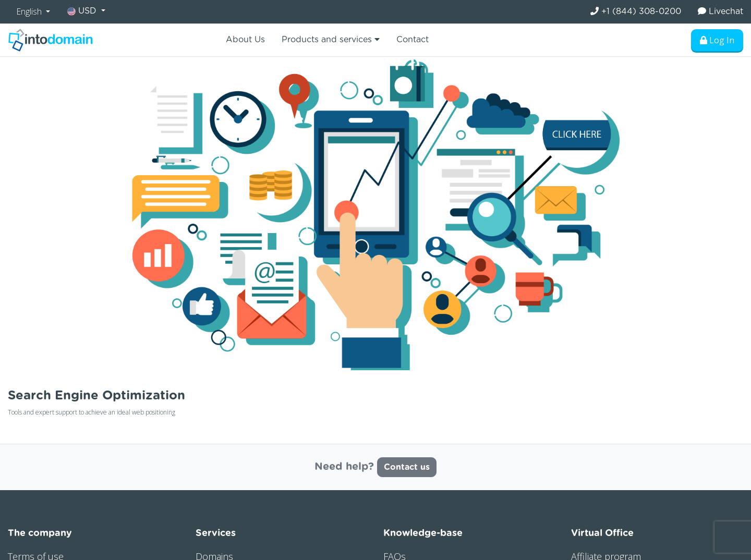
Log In (717, 40)
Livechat (720, 11)
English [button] (30, 11)
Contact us (407, 467)
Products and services (331, 39)
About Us (245, 40)
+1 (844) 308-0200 (636, 11)
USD (83, 11)
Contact (413, 40)
